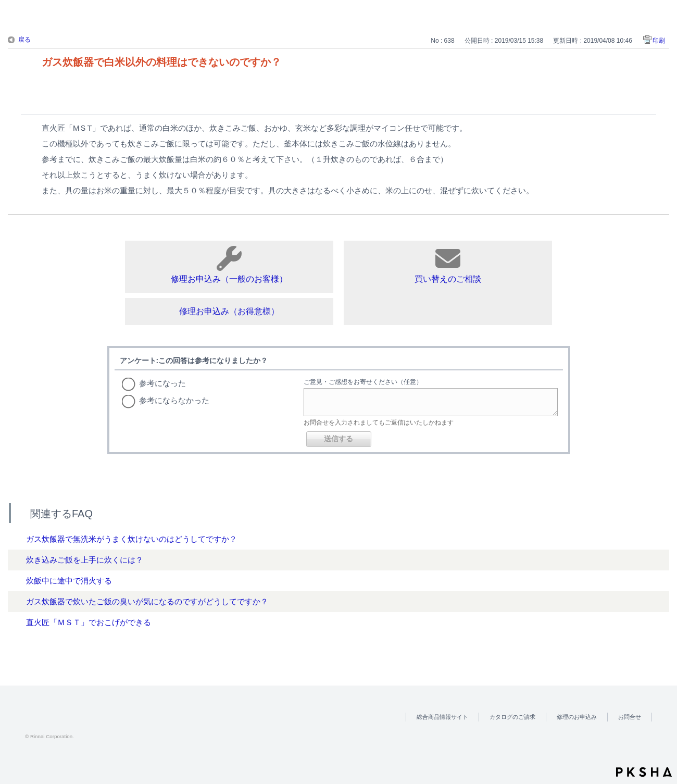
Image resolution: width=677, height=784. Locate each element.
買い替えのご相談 (448, 265)
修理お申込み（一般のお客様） (229, 265)
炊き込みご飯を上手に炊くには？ (85, 560)
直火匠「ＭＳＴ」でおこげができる (89, 622)
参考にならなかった (174, 400)
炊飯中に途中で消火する (69, 581)
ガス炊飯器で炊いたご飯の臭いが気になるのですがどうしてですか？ (147, 601)
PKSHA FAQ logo (644, 772)
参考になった (162, 383)
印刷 (659, 41)
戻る (24, 40)
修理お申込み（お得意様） (229, 311)
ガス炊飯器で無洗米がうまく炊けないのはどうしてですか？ (131, 539)
